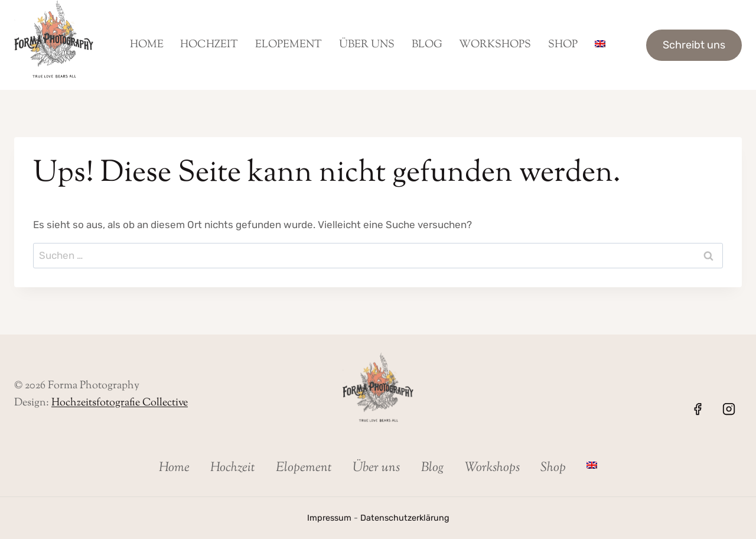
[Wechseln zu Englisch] (600, 45)
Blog (427, 45)
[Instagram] (729, 409)
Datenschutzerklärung (405, 518)
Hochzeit (209, 45)
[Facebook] (698, 409)
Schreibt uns (694, 45)
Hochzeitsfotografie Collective (120, 403)
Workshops (495, 45)
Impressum (329, 518)
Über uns (367, 45)
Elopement (289, 45)
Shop (563, 45)
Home (147, 45)
